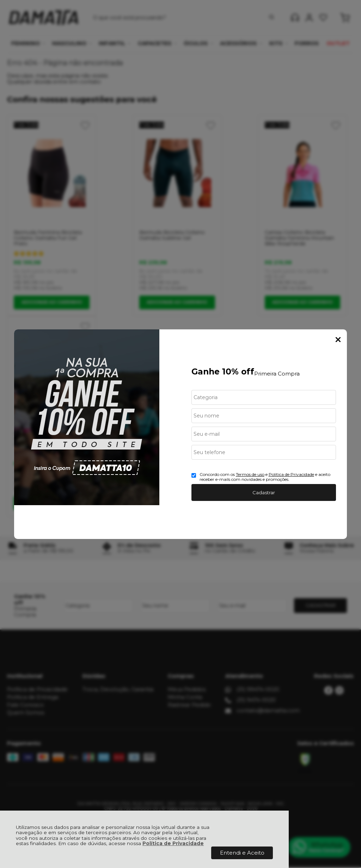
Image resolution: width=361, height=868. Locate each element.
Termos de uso (250, 474)
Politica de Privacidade (291, 474)
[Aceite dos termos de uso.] (194, 475)
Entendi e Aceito (242, 853)
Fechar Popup (338, 340)
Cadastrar (264, 492)
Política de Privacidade (173, 843)
